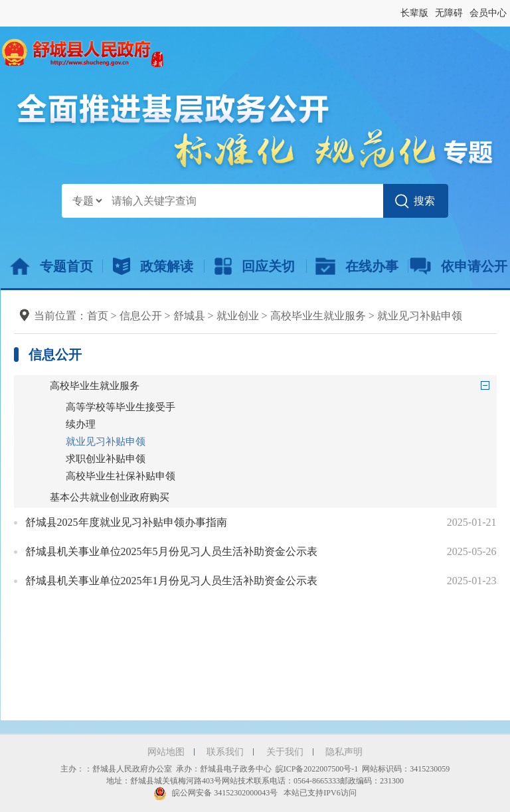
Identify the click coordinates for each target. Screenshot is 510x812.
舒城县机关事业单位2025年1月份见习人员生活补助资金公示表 (171, 581)
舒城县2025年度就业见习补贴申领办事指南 (126, 522)
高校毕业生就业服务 (318, 316)
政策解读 (153, 266)
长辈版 (414, 13)
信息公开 (141, 316)
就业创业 (238, 316)
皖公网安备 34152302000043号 (215, 793)
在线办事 (357, 266)
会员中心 (488, 13)
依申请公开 (459, 266)
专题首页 (51, 266)
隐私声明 (344, 752)
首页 (98, 316)
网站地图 (166, 752)
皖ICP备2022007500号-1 (317, 769)
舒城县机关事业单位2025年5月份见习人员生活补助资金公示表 (171, 551)
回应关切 (255, 266)
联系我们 (225, 752)
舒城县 (189, 316)
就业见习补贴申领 (420, 316)
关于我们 (285, 752)
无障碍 (449, 13)
